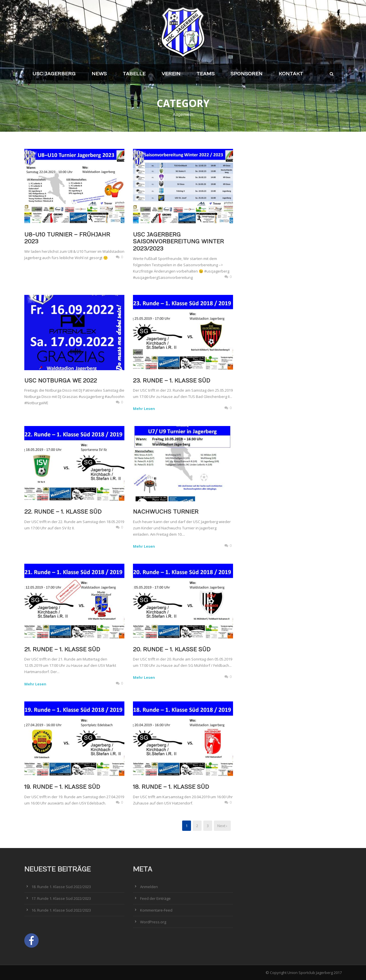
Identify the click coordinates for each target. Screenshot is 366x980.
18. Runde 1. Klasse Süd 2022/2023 (61, 887)
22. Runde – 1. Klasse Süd (63, 512)
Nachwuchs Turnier (166, 512)
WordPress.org (153, 922)
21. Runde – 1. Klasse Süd (62, 650)
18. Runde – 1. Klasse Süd (171, 787)
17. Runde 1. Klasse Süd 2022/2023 (61, 898)
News (99, 74)
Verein (171, 74)
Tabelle (134, 74)
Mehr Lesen (144, 409)
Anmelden (149, 887)
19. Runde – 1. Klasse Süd (62, 787)
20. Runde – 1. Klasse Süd (172, 650)
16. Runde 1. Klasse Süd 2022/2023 (61, 910)
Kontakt (291, 74)
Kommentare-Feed (156, 910)
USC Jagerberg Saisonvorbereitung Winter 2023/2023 (178, 242)
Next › (222, 826)
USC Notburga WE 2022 (61, 381)
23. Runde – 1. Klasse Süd (172, 381)
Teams (205, 74)
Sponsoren (246, 74)
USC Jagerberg (54, 74)
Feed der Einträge (155, 898)
